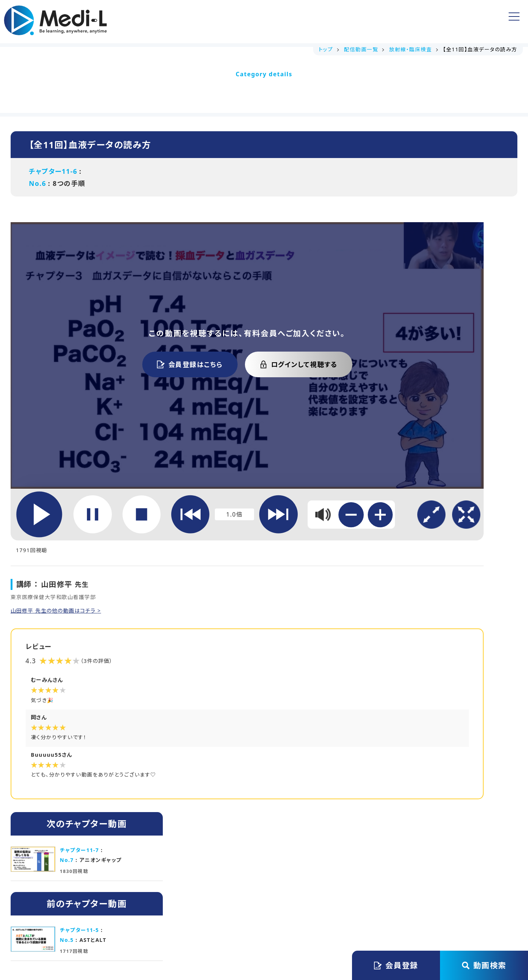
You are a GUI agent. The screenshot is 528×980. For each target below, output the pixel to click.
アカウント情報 (360, 21)
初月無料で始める (328, 809)
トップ (146, 22)
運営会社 (170, 903)
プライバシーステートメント (276, 903)
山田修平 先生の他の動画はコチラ (60, 519)
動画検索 (484, 965)
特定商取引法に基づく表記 (365, 903)
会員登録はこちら (121, 326)
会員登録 (425, 21)
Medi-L (276, 944)
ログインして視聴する (230, 326)
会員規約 (210, 903)
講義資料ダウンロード (201, 22)
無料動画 (259, 22)
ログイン (483, 22)
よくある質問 (305, 22)
